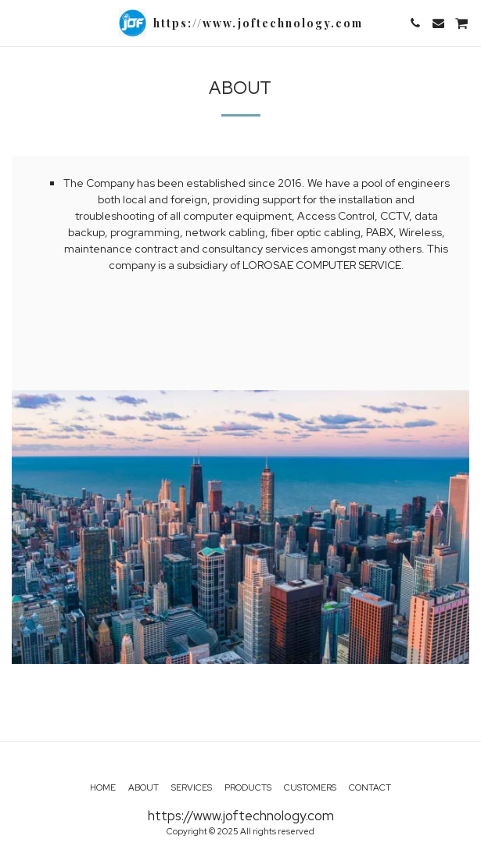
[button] (17, 23)
